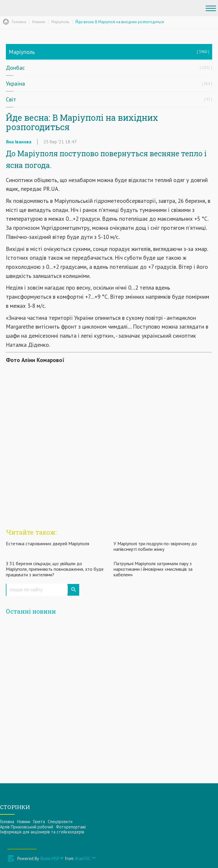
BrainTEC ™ (85, 858)
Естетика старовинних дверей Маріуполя (48, 543)
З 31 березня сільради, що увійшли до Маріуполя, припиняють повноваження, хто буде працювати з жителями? (55, 569)
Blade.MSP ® (52, 858)
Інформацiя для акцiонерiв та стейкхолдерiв (42, 832)
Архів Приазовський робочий (27, 827)
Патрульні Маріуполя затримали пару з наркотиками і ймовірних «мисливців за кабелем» (153, 569)
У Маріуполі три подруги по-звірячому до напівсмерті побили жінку (155, 546)
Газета (39, 822)
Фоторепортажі (71, 827)
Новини (24, 822)
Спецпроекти (60, 822)
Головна (7, 822)
